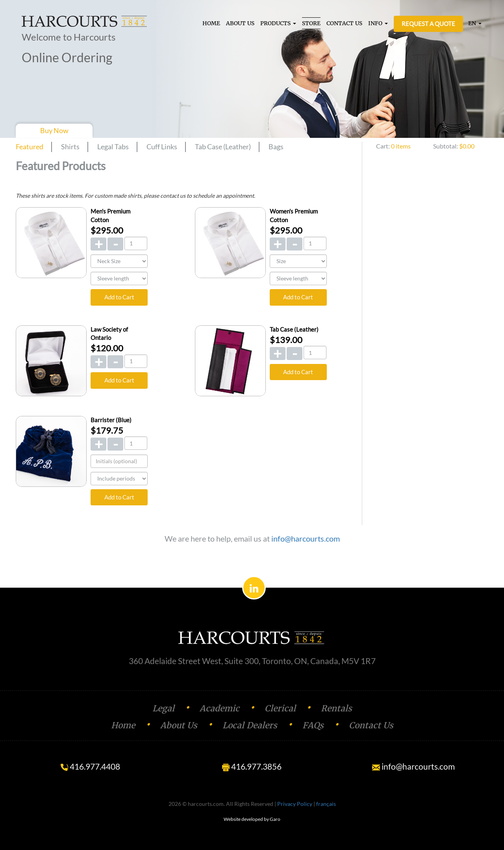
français (326, 804)
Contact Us (371, 725)
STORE (311, 23)
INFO (378, 23)
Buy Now (54, 130)
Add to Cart (119, 297)
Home (123, 725)
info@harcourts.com (306, 538)
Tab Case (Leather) (223, 147)
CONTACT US (344, 23)
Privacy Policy (295, 804)
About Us (179, 725)
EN (475, 23)
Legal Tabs (113, 147)
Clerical (280, 708)
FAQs (313, 725)
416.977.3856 (252, 766)
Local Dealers (250, 725)
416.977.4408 (90, 766)
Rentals (336, 708)
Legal (163, 708)
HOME (211, 23)
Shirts (70, 147)
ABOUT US (240, 23)
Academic (220, 708)
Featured (30, 147)
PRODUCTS (278, 23)
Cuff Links (162, 147)
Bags (276, 147)
